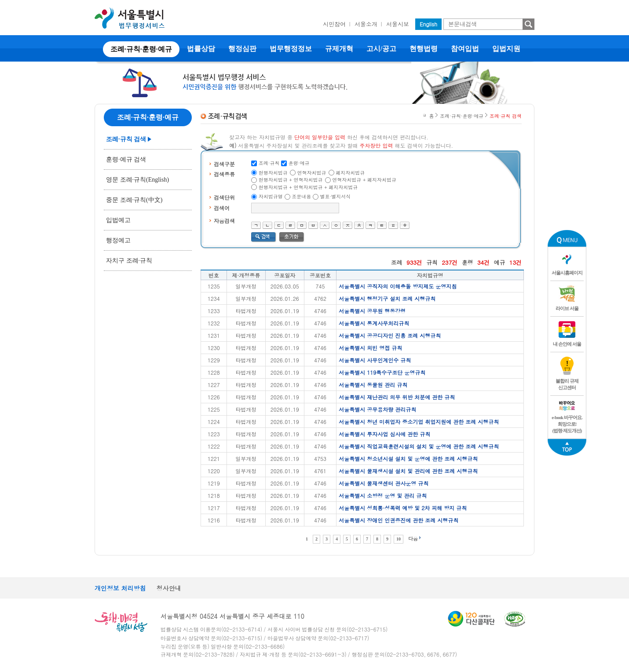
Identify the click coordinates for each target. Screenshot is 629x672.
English (428, 24)
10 (399, 539)
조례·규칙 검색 (126, 139)
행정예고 (118, 240)
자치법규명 (271, 196)
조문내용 (301, 196)
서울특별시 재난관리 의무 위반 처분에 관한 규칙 (397, 397)
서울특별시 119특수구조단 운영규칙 (382, 372)
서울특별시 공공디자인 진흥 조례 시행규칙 (390, 335)
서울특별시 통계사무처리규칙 (374, 323)
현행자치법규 (273, 173)
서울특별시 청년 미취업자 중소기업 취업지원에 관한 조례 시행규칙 (419, 422)
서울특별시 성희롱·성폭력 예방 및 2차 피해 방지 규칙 (403, 508)
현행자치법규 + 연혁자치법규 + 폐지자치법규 (308, 187)
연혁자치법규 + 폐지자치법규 (364, 180)
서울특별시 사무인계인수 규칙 (375, 360)
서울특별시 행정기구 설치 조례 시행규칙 (387, 298)
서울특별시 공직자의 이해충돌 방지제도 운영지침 (398, 286)
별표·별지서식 (336, 196)
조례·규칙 (269, 163)
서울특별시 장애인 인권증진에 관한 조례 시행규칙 (399, 520)
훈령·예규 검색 (126, 159)
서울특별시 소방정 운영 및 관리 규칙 (383, 495)
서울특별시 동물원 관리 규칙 (373, 385)
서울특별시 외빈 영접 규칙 (370, 348)
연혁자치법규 (312, 173)
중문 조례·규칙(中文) (134, 200)
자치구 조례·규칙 (129, 261)
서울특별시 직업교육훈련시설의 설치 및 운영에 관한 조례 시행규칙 (419, 446)
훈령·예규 (299, 163)
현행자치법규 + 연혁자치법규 (291, 180)
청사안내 (169, 588)
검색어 (222, 208)
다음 (413, 539)
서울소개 (366, 24)
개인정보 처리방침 (120, 588)
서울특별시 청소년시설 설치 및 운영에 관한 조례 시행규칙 (408, 458)
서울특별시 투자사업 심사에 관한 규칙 (384, 434)
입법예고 (118, 220)
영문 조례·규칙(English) (137, 180)
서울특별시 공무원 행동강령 (372, 311)
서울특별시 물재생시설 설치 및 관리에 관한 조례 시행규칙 (408, 471)
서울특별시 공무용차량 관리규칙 (377, 409)
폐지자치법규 (350, 173)
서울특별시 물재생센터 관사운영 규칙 (384, 483)
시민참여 (334, 24)
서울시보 (398, 24)
